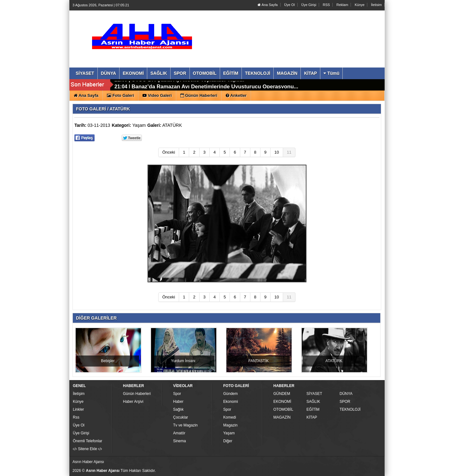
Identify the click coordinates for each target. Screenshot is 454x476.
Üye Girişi (309, 5)
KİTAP (312, 417)
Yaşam (139, 125)
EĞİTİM (313, 409)
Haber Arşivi (133, 402)
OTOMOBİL (283, 409)
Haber (178, 402)
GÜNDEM (282, 394)
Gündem (230, 394)
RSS (326, 5)
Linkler (78, 409)
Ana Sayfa (268, 5)
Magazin (230, 425)
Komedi (230, 417)
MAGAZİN (282, 417)
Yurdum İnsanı (183, 361)
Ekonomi (231, 402)
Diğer (228, 441)
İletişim (79, 394)
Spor (177, 394)
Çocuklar (180, 417)
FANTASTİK (259, 361)
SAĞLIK (313, 402)
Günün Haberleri (137, 394)
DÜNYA (346, 394)
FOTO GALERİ (91, 109)
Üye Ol (289, 5)
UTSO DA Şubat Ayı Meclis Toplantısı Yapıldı (188, 85)
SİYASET (314, 394)
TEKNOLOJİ (350, 409)
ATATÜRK (172, 125)
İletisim (376, 5)
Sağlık (178, 409)
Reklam (342, 5)
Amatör (179, 433)
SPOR (345, 402)
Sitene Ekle (87, 449)
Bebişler (108, 361)
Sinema (180, 441)
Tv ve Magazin (185, 425)
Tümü (331, 73)
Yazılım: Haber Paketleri (346, 471)
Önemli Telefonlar (87, 441)
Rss (76, 417)
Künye (360, 5)
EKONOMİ (282, 402)
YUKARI (421, 467)
